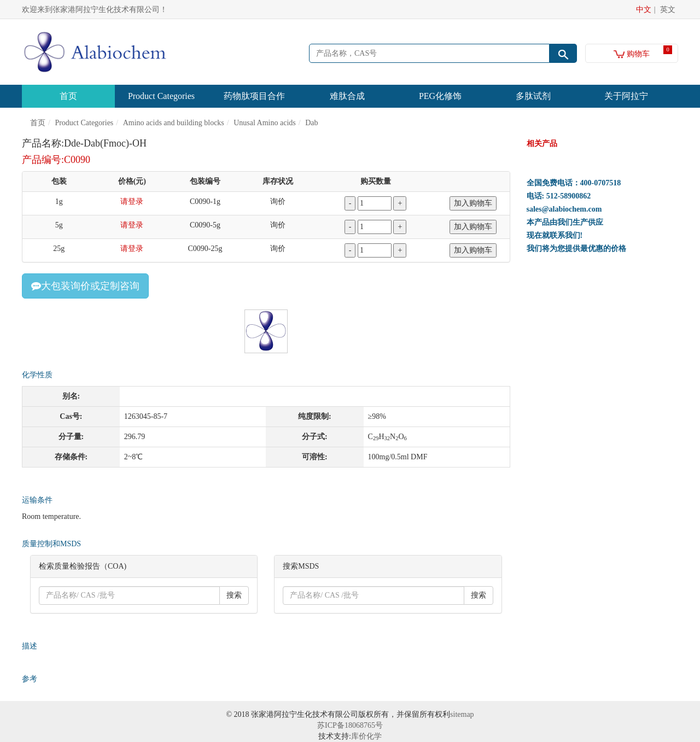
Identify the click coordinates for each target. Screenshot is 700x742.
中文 (644, 10)
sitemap (462, 714)
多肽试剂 (533, 96)
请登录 (132, 201)
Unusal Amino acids (265, 123)
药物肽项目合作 (254, 96)
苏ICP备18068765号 (350, 725)
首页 (68, 96)
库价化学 (366, 736)
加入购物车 (473, 203)
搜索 (234, 595)
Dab (311, 123)
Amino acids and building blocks (174, 123)
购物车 (632, 54)
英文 (668, 10)
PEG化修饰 (440, 96)
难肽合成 (347, 96)
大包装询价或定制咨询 (85, 286)
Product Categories (161, 96)
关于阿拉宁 (626, 96)
